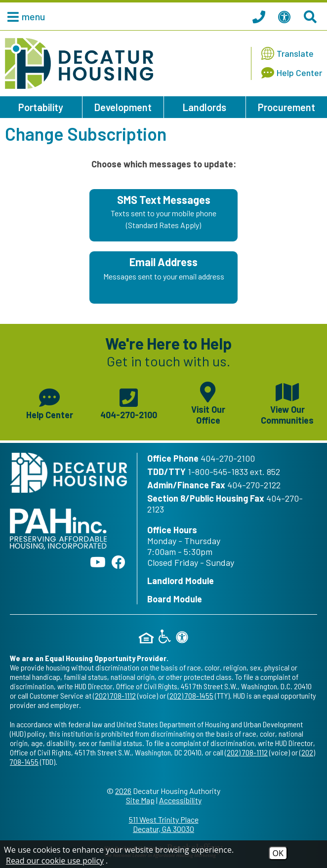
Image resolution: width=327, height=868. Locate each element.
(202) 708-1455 (190, 695)
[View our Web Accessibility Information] (286, 16)
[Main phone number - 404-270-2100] (129, 402)
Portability (41, 107)
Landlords (204, 107)
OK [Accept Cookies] (278, 853)
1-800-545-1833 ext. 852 (234, 472)
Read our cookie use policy (55, 861)
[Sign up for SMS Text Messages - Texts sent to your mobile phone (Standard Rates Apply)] (163, 215)
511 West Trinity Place (163, 824)
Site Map (140, 800)
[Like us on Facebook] (119, 562)
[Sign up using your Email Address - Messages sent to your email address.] (163, 277)
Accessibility (180, 800)
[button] (24, 16)
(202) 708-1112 (114, 695)
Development (123, 107)
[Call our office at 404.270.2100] (260, 16)
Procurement (286, 107)
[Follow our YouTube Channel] (98, 562)
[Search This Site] (312, 16)
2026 (123, 791)
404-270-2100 (228, 458)
